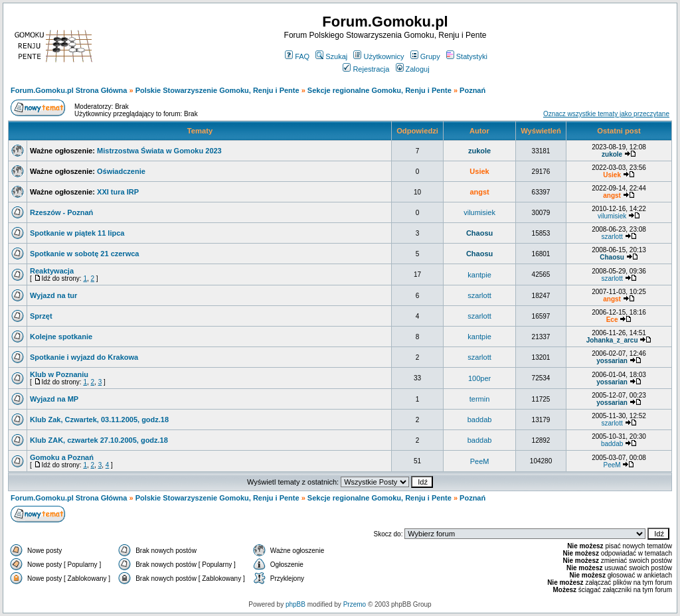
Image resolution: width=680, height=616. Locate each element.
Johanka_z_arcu (612, 340)
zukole (479, 151)
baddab (480, 420)
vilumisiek (479, 212)
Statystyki (467, 56)
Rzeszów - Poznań (61, 212)
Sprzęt (41, 316)
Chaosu (479, 233)
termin (480, 399)
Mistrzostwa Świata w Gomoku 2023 (159, 151)
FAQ (297, 56)
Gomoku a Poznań (62, 457)
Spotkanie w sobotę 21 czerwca (84, 254)
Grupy (425, 56)
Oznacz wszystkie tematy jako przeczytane (606, 114)
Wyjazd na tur (53, 295)
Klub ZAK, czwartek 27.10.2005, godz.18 (99, 440)
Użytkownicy (379, 56)
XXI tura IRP (118, 192)
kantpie (479, 275)
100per (479, 378)
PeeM (480, 461)
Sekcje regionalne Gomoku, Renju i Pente (380, 90)
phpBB (296, 604)
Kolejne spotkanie (61, 337)
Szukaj (331, 56)
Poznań (472, 90)
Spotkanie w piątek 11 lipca (77, 233)
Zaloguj (413, 69)
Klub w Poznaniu (59, 374)
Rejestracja (366, 69)
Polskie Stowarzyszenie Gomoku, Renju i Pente (217, 90)
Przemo (355, 604)
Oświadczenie (121, 171)
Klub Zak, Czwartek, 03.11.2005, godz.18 (99, 420)
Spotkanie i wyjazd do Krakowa (84, 357)
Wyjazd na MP (54, 399)
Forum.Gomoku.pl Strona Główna (69, 90)
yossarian (612, 361)
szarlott (612, 237)
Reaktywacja (52, 271)
